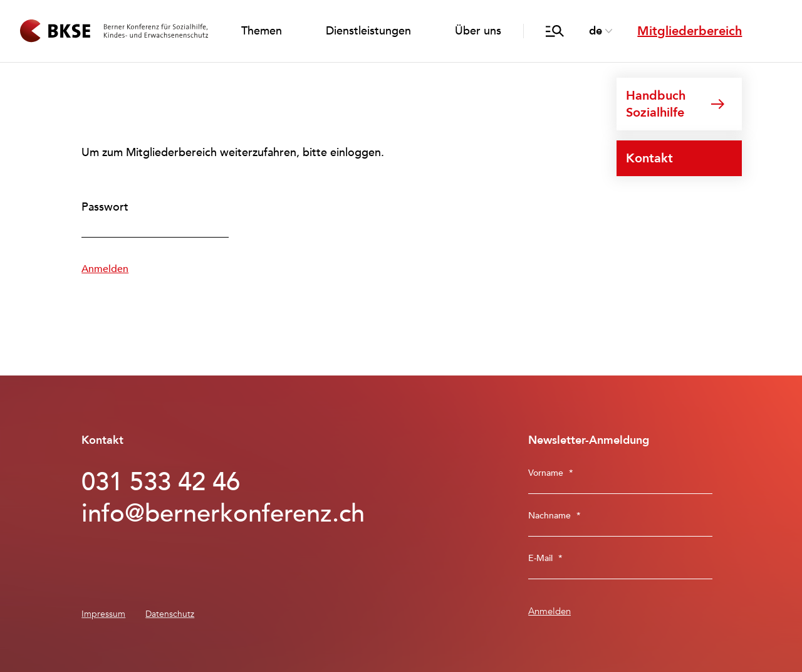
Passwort (105, 207)
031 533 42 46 (161, 483)
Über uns (478, 31)
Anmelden (105, 269)
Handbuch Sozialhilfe (656, 104)
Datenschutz (170, 614)
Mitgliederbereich (690, 31)
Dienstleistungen (368, 31)
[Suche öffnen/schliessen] (555, 31)
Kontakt (649, 158)
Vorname (551, 473)
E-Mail (545, 558)
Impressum (103, 614)
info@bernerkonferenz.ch (206, 514)
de (596, 31)
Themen (262, 31)
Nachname (555, 516)
